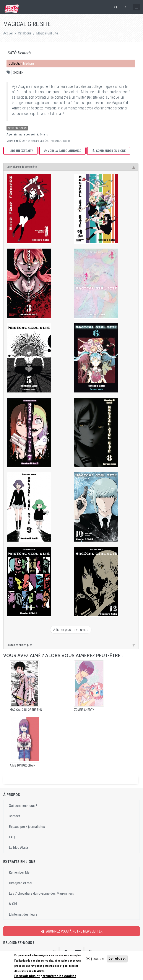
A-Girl (13, 904)
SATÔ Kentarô (19, 53)
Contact (14, 816)
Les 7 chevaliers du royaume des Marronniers (41, 893)
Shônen (18, 73)
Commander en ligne (109, 151)
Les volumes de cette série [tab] (71, 167)
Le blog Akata (19, 847)
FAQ (12, 837)
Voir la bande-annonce (63, 151)
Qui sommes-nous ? (23, 806)
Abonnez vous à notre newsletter (72, 931)
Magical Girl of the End (26, 710)
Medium (28, 63)
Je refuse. (117, 958)
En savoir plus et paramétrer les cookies (45, 976)
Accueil (8, 33)
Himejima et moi (20, 883)
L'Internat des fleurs (23, 914)
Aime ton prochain (23, 765)
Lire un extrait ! (21, 151)
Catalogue (25, 33)
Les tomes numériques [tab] (71, 645)
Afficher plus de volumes (71, 630)
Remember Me (19, 872)
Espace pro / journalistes (27, 827)
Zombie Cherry (84, 710)
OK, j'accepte (95, 959)
